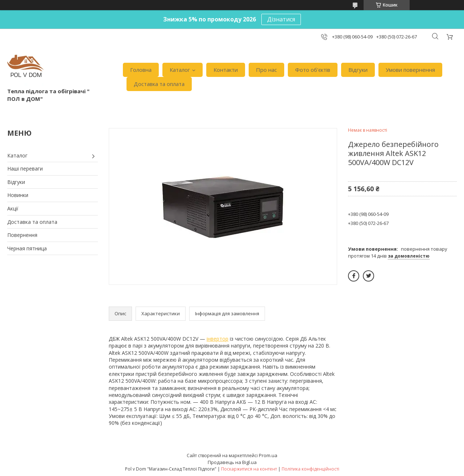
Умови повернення (410, 70)
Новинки (18, 195)
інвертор (217, 339)
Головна (141, 70)
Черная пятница (27, 248)
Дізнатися (281, 19)
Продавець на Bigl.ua (232, 462)
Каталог (180, 70)
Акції (13, 208)
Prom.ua (268, 455)
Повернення (22, 235)
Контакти (226, 70)
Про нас (266, 70)
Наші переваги (25, 169)
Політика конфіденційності (310, 469)
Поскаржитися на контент (249, 469)
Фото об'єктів (313, 70)
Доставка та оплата (159, 84)
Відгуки (358, 70)
